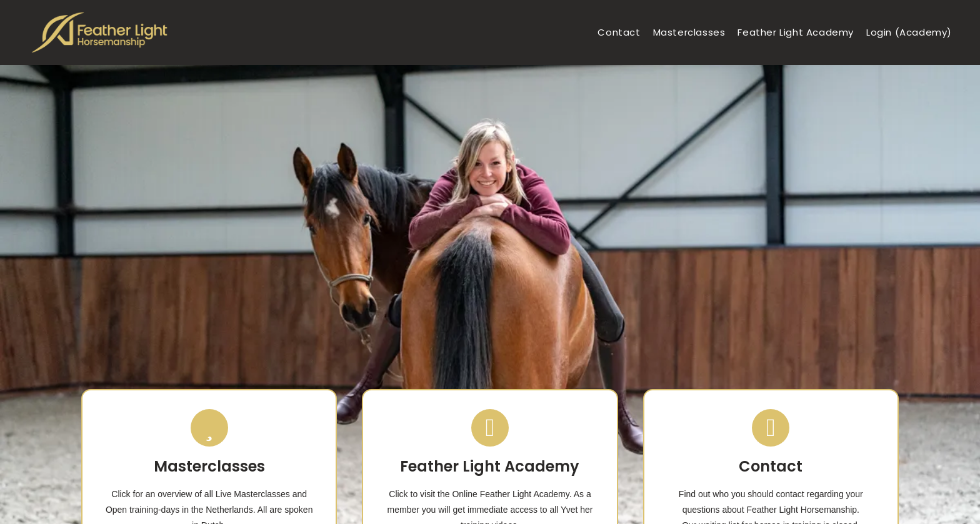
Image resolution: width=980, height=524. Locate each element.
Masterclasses (209, 466)
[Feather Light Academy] (490, 428)
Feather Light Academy (490, 466)
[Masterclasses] (209, 428)
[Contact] (771, 428)
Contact (771, 466)
